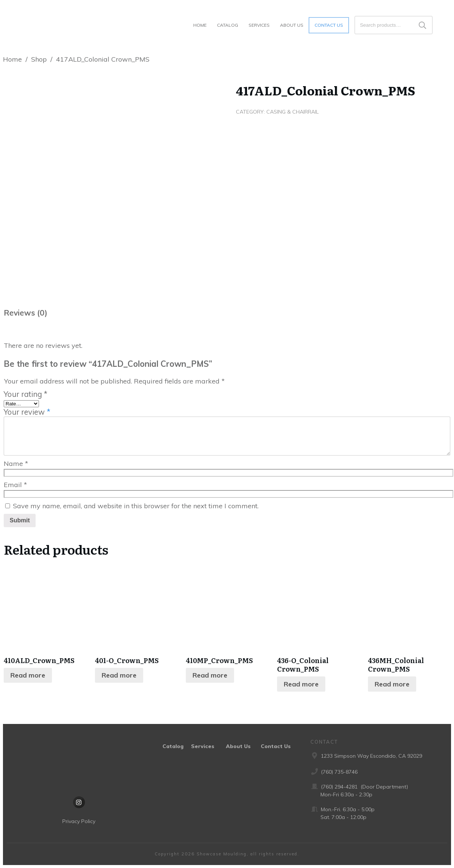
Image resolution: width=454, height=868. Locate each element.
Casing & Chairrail (292, 112)
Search (422, 25)
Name (16, 464)
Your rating (26, 394)
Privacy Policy (79, 821)
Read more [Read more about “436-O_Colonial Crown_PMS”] (301, 684)
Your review (27, 412)
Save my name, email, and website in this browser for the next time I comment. (136, 506)
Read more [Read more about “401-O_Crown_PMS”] (119, 675)
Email (15, 485)
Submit (20, 520)
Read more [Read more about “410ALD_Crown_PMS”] (28, 675)
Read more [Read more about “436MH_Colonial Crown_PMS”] (392, 684)
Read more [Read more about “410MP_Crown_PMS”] (210, 675)
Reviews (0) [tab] (26, 313)
